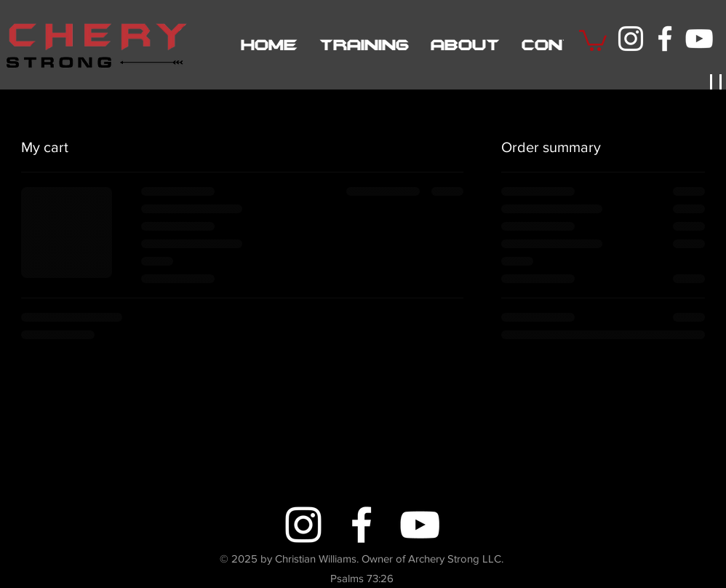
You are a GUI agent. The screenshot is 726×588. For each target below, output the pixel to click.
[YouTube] (699, 39)
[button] (593, 39)
